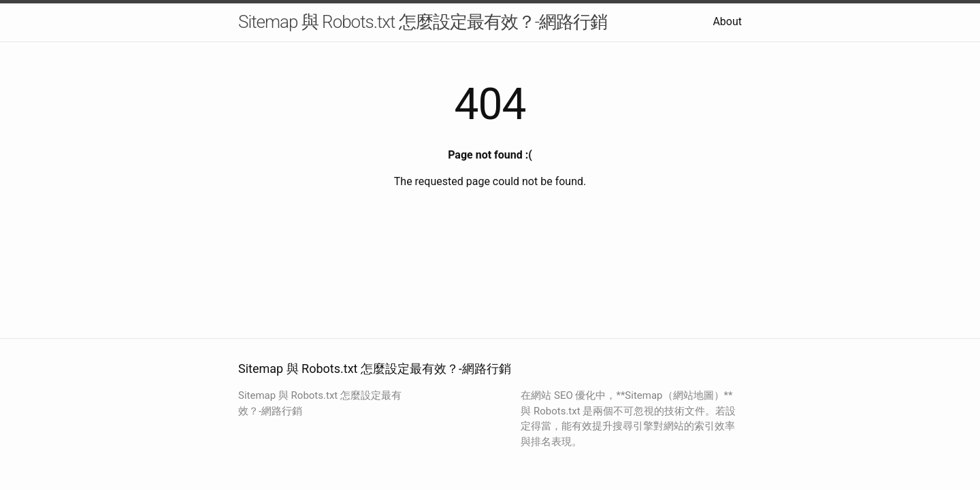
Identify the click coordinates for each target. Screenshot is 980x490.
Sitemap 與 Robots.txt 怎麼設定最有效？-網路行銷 (423, 22)
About (727, 21)
